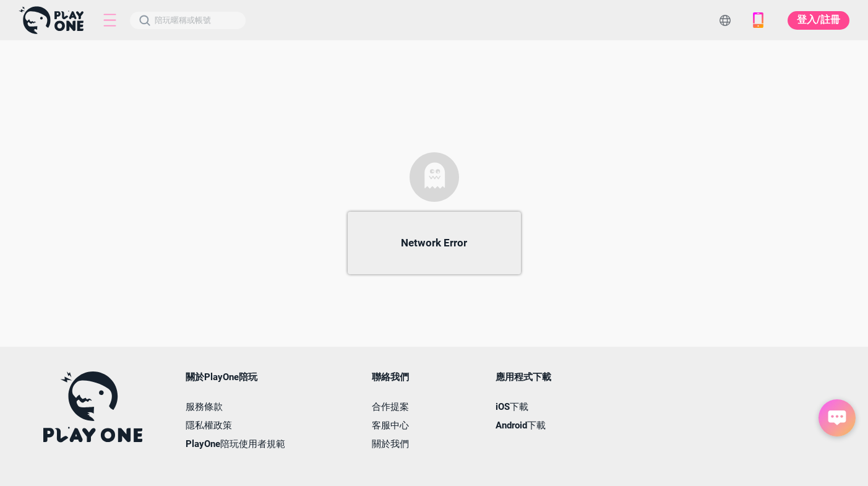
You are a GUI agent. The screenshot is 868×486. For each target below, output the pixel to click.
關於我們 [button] (390, 444)
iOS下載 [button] (512, 407)
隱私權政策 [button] (209, 426)
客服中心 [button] (390, 426)
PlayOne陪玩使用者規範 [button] (235, 444)
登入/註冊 (819, 20)
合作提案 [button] (390, 407)
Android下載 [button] (521, 426)
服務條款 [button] (204, 407)
